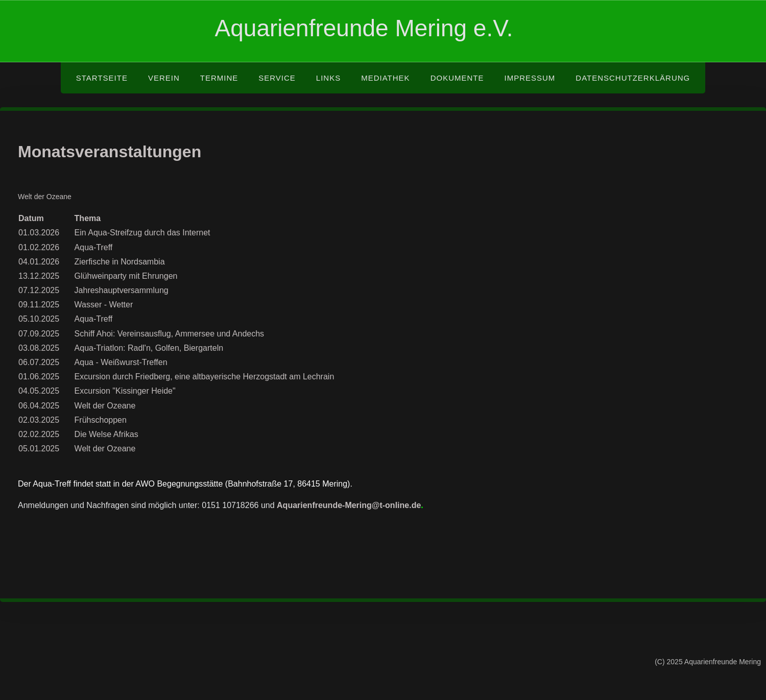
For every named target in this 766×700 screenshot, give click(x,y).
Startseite (102, 78)
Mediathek (385, 78)
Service (277, 78)
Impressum (530, 78)
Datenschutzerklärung (633, 78)
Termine (219, 78)
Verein (164, 78)
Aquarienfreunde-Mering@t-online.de (349, 505)
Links (328, 78)
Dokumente (457, 78)
